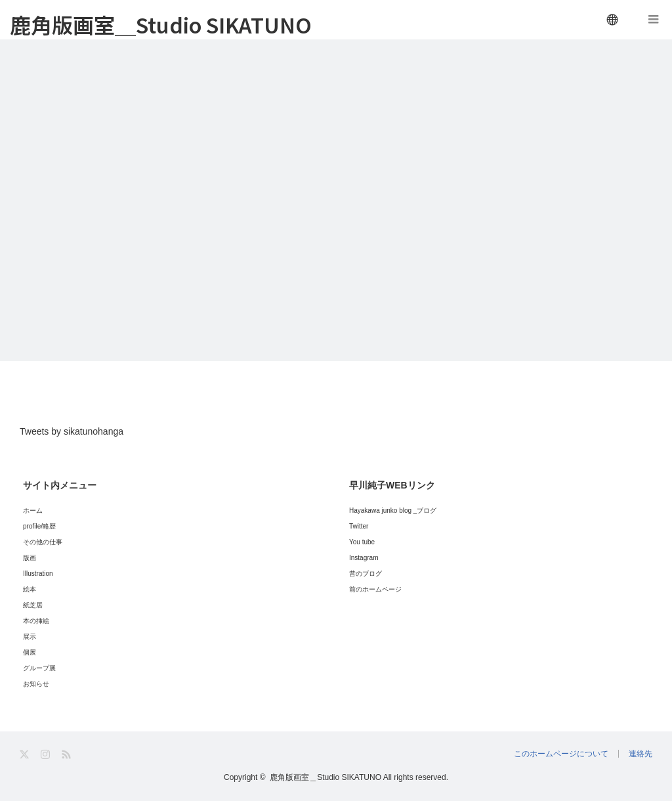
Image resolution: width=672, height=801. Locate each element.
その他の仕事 (43, 542)
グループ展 (39, 668)
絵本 (30, 589)
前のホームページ (375, 589)
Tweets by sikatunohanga (72, 431)
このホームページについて (561, 754)
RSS (67, 755)
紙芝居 (33, 605)
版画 (30, 558)
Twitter (359, 526)
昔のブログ (366, 574)
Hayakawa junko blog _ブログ (393, 510)
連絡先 (640, 754)
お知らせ (36, 684)
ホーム (33, 510)
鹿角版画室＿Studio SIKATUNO (161, 24)
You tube (362, 542)
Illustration (38, 574)
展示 (30, 637)
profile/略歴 (39, 526)
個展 (30, 652)
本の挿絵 (36, 621)
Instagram (364, 558)
